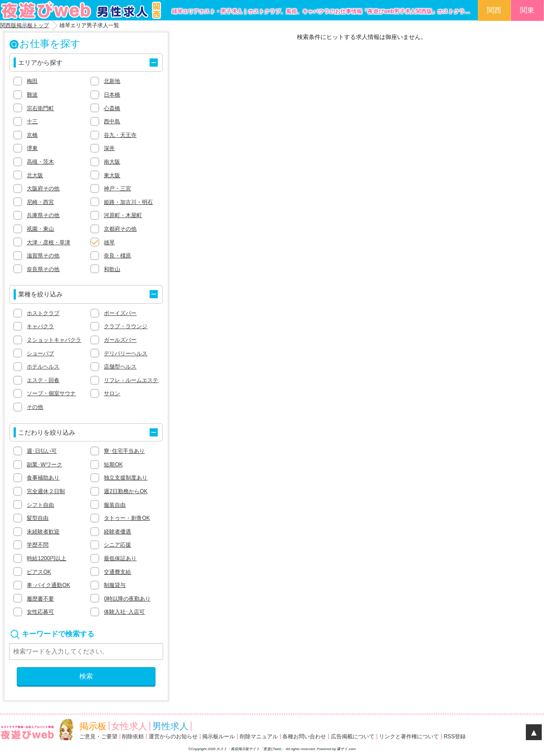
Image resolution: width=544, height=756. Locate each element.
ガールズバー (120, 340)
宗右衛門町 (40, 108)
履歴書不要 (40, 599)
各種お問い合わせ (304, 737)
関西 (494, 10)
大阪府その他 (43, 189)
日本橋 (112, 95)
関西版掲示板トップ (24, 25)
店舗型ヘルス (120, 367)
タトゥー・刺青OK (127, 518)
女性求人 (129, 726)
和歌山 (112, 269)
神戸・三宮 (117, 189)
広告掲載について (353, 737)
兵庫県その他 (43, 215)
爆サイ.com (346, 749)
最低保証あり (120, 558)
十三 (32, 121)
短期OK (113, 465)
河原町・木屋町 (123, 215)
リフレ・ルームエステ (131, 380)
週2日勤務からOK (126, 491)
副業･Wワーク (44, 465)
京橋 (32, 135)
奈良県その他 (43, 269)
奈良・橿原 (117, 256)
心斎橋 (112, 108)
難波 (32, 95)
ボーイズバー (120, 313)
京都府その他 (120, 229)
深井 (109, 148)
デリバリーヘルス (126, 354)
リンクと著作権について (409, 737)
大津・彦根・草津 (49, 242)
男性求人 (170, 726)
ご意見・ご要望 (98, 737)
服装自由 (115, 505)
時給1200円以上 (46, 558)
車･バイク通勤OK (48, 585)
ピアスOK (39, 572)
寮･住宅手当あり (124, 451)
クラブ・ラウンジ (126, 326)
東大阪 (112, 175)
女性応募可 (40, 612)
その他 (35, 407)
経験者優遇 (117, 532)
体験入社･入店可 (124, 612)
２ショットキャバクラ (54, 340)
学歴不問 (38, 545)
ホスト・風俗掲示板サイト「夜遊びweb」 (251, 749)
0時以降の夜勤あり (127, 599)
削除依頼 (133, 737)
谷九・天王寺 (120, 135)
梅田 (32, 81)
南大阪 (112, 162)
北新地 (112, 81)
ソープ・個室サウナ (51, 393)
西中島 (112, 121)
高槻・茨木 (40, 162)
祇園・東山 (40, 229)
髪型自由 (38, 518)
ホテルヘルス (43, 367)
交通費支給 (117, 572)
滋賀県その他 (43, 256)
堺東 (32, 148)
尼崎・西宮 (40, 202)
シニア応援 (117, 545)
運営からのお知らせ (173, 737)
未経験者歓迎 (43, 532)
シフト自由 (40, 505)
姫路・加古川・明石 (128, 202)
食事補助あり (43, 478)
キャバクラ (40, 326)
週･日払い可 (42, 451)
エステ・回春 (43, 380)
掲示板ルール (219, 737)
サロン (112, 393)
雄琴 (109, 242)
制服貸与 (115, 585)
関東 (527, 10)
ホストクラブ (43, 313)
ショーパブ (40, 354)
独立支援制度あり (126, 478)
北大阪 (35, 175)
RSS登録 (455, 737)
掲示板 (93, 726)
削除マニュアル (259, 737)
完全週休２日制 (46, 491)
